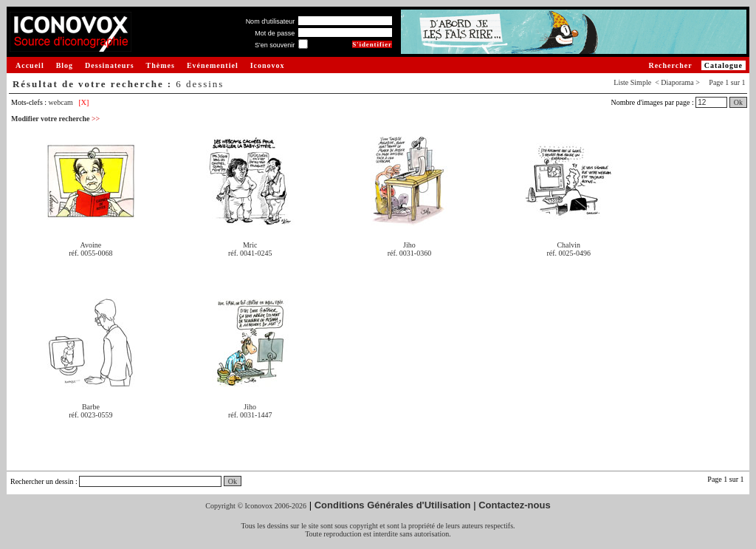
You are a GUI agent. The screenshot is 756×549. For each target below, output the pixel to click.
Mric (250, 245)
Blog (65, 65)
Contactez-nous (515, 505)
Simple (641, 82)
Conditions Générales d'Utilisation (393, 505)
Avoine (91, 245)
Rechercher (670, 65)
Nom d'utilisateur (271, 21)
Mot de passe (275, 33)
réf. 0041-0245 (250, 253)
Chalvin (568, 245)
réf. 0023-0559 (90, 415)
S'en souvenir (275, 45)
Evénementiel (213, 65)
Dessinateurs (109, 65)
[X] (83, 102)
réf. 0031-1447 (250, 415)
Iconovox (268, 65)
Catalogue (724, 65)
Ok (738, 102)
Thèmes (161, 65)
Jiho (409, 245)
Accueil (30, 65)
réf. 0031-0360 (409, 253)
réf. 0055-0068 (90, 253)
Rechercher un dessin (42, 481)
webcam (61, 102)
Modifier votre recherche (55, 119)
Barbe (91, 407)
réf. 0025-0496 (569, 253)
